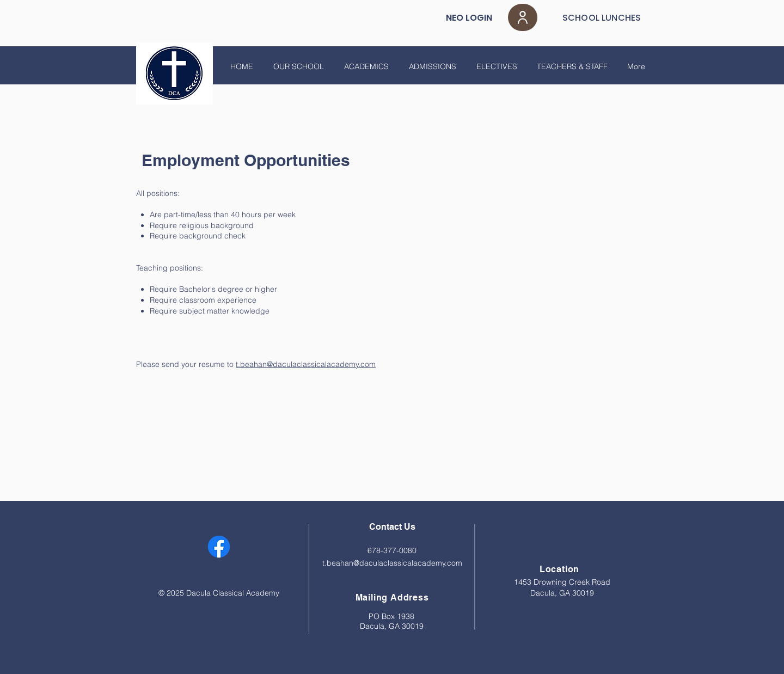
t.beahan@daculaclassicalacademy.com (306, 364)
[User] (523, 17)
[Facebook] (219, 547)
